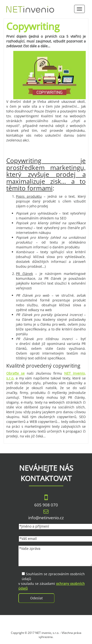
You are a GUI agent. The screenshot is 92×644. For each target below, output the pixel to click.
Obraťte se (15, 373)
